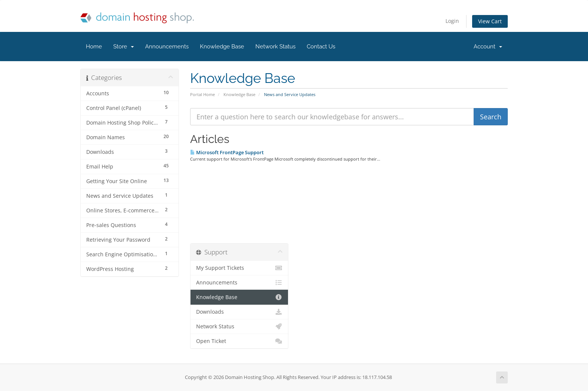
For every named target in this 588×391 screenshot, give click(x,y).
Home (94, 47)
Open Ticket (239, 341)
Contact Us (321, 47)
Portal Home (202, 94)
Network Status (275, 47)
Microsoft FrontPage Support (227, 152)
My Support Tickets (239, 268)
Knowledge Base (222, 47)
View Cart (490, 21)
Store (124, 47)
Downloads (239, 312)
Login (452, 21)
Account (488, 47)
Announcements (167, 47)
